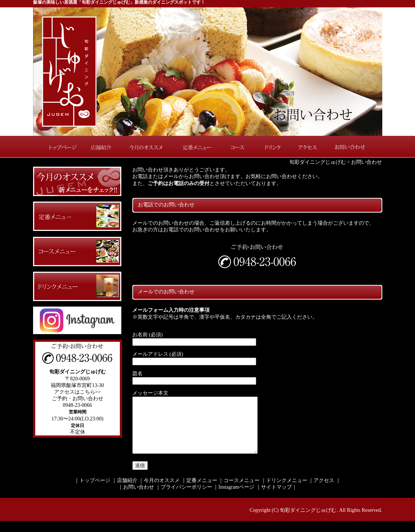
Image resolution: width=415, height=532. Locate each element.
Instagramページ (236, 498)
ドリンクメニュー (287, 491)
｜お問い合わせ (136, 498)
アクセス (307, 147)
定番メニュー (197, 147)
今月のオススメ (147, 147)
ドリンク (272, 147)
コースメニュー (242, 491)
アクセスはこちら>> (78, 392)
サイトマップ (276, 498)
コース (239, 147)
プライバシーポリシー (186, 498)
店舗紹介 (103, 147)
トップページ (59, 147)
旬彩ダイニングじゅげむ (318, 162)
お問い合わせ (355, 147)
